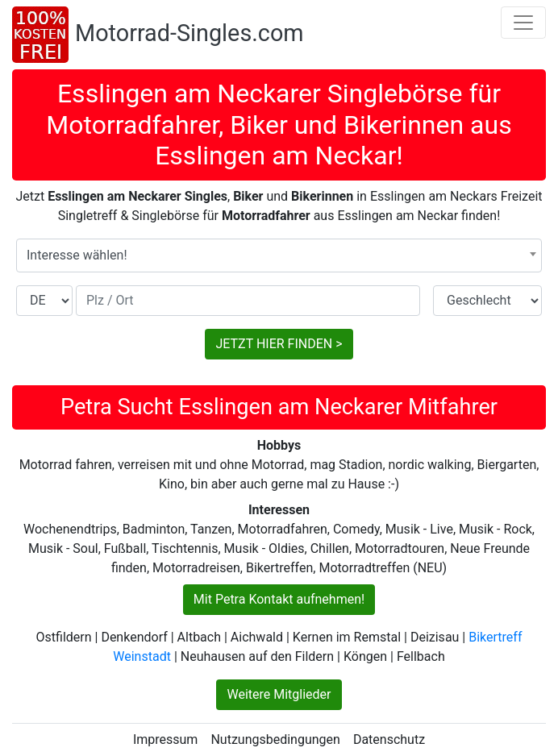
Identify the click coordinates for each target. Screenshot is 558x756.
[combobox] (279, 255)
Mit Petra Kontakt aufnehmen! (279, 599)
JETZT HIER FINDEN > (279, 344)
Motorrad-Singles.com (189, 33)
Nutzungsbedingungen (275, 739)
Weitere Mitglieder (279, 694)
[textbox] (279, 255)
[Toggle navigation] (523, 23)
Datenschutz (389, 739)
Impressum (166, 739)
